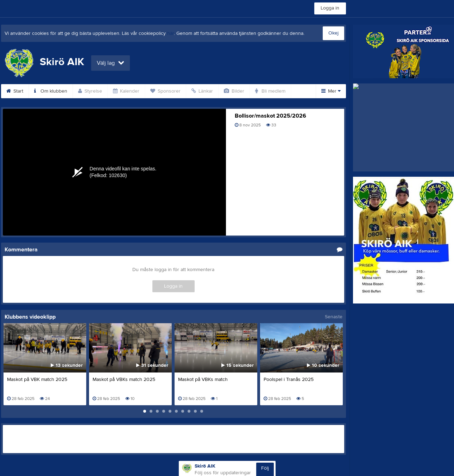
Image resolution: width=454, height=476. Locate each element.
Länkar (202, 91)
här (171, 33)
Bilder (234, 91)
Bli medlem (270, 91)
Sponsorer (165, 91)
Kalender (126, 91)
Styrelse (90, 91)
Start (15, 91)
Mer (331, 91)
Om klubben (51, 91)
